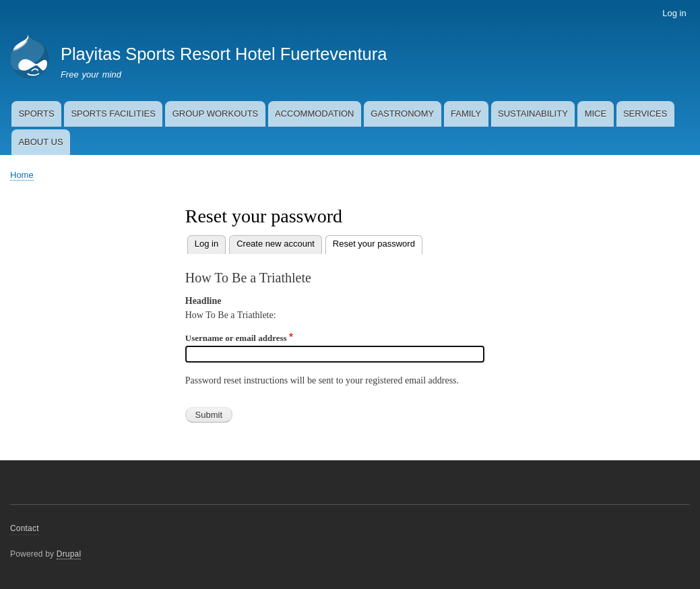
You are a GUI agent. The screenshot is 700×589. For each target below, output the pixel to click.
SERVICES (645, 114)
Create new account (276, 244)
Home (22, 175)
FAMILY (466, 114)
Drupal (69, 554)
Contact (25, 528)
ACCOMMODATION (314, 114)
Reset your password (378, 242)
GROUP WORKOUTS (216, 114)
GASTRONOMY (402, 114)
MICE (596, 114)
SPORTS (36, 114)
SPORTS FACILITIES (113, 114)
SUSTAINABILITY (533, 114)
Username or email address (236, 338)
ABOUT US (40, 142)
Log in (674, 13)
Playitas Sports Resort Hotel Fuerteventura (224, 54)
